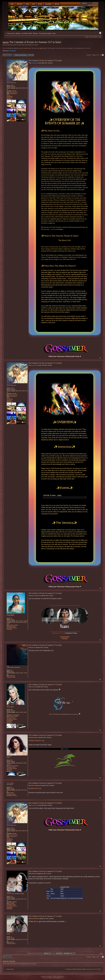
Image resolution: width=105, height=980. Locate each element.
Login (100, 37)
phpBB (50, 978)
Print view (100, 33)
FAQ (91, 37)
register (41, 48)
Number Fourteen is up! (36, 740)
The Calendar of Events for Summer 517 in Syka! (35, 42)
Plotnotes (9, 98)
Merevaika (34, 737)
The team (69, 969)
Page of (96, 55)
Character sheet (11, 626)
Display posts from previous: (39, 953)
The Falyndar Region (45, 33)
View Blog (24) (14, 92)
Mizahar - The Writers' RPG (24, 33)
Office (8, 95)
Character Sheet (65, 637)
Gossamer (13, 51)
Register (95, 37)
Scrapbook (10, 96)
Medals (87, 37)
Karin (33, 687)
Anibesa (34, 874)
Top (100, 358)
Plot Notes (65, 638)
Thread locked (7, 55)
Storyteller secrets (12, 628)
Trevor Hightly (35, 785)
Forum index (11, 33)
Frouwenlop (35, 919)
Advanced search (93, 5)
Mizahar (35, 33)
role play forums (27, 48)
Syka (54, 33)
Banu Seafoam (35, 596)
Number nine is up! (35, 788)
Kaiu (33, 647)
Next (101, 953)
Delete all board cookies (79, 969)
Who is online (9, 961)
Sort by (57, 953)
